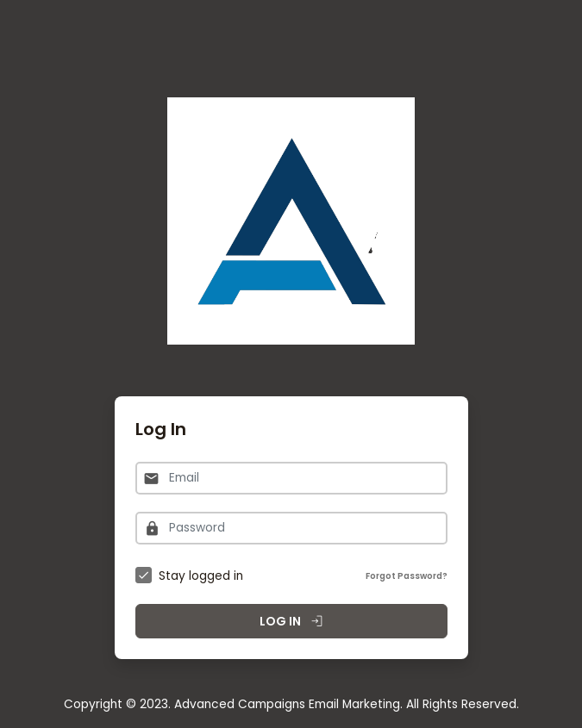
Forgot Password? (407, 576)
